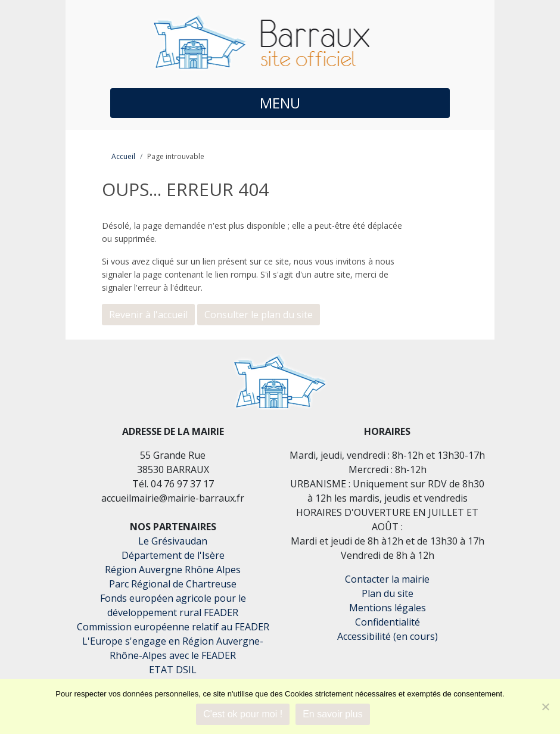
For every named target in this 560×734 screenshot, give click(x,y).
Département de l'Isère (173, 555)
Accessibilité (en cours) (388, 636)
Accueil (123, 156)
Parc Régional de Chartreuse (173, 584)
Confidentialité (388, 622)
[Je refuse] (545, 707)
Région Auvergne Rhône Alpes (173, 570)
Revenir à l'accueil (148, 315)
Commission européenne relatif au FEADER (173, 627)
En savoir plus (333, 714)
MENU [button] (280, 103)
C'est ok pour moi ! (243, 714)
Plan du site (388, 593)
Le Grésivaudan (173, 541)
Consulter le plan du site (259, 315)
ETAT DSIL (173, 670)
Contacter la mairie (387, 579)
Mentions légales (388, 608)
